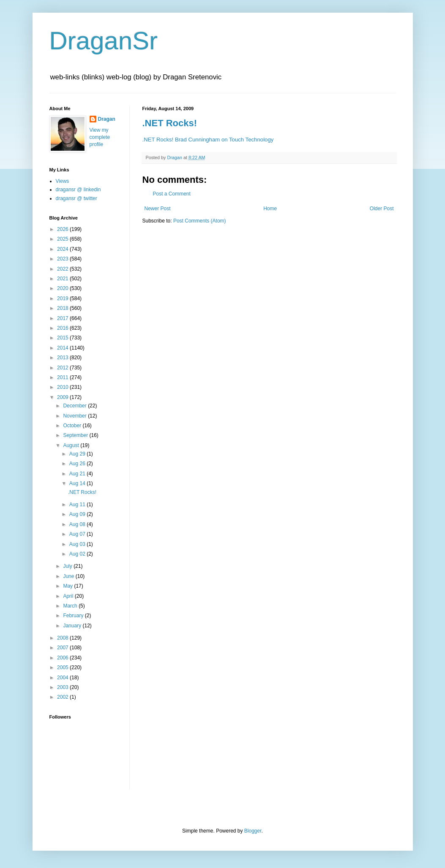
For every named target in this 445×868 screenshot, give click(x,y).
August (72, 445)
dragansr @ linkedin (78, 190)
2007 (63, 648)
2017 (63, 318)
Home (270, 209)
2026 (63, 229)
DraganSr (104, 41)
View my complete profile (100, 137)
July (68, 566)
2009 (63, 397)
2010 (63, 387)
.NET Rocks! (170, 123)
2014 (63, 348)
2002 (63, 697)
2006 (63, 658)
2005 (63, 667)
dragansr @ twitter (76, 198)
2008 (63, 638)
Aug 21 (78, 474)
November (75, 416)
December (75, 406)
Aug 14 (78, 483)
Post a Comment (172, 194)
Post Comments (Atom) (200, 221)
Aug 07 (78, 534)
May (68, 586)
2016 (63, 328)
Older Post (382, 209)
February (74, 616)
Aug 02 (78, 554)
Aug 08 (78, 524)
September (76, 435)
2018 (63, 308)
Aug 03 (78, 544)
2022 (63, 269)
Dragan (107, 119)
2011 (63, 377)
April (69, 596)
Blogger (253, 831)
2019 (63, 298)
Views (63, 181)
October (73, 426)
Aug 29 (78, 454)
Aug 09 (78, 514)
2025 (63, 239)
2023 (63, 259)
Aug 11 (78, 505)
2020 (63, 288)
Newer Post (158, 209)
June (69, 576)
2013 (63, 358)
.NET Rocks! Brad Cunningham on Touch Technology (208, 140)
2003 (63, 687)
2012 (63, 368)
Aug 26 (78, 464)
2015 (63, 338)
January (73, 626)
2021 (63, 279)
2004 (63, 678)
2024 (63, 249)
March (71, 606)
